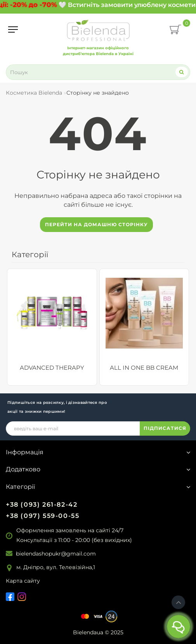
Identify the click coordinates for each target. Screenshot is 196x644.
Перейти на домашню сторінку (96, 224)
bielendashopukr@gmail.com (56, 554)
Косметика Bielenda (34, 93)
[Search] (182, 72)
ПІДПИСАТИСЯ (165, 428)
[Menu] (13, 29)
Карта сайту (23, 581)
